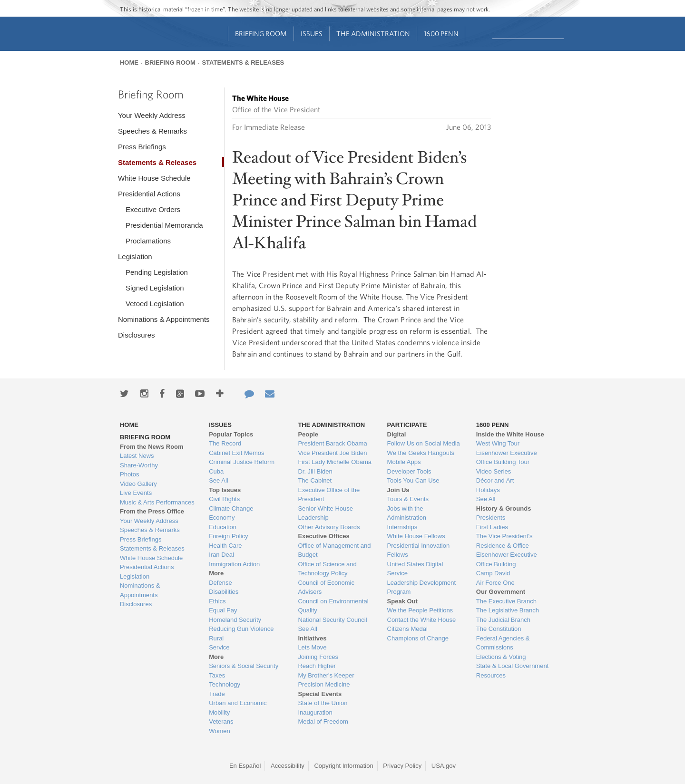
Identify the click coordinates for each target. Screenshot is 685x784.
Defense (220, 583)
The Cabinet (315, 480)
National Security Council (332, 620)
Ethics (217, 601)
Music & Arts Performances (157, 502)
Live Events (136, 493)
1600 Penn (441, 34)
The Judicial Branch (503, 620)
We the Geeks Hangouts (421, 453)
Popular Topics (231, 434)
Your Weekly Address (152, 115)
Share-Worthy (139, 465)
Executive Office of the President (329, 495)
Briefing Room (261, 34)
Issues (312, 34)
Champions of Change (418, 638)
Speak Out (402, 601)
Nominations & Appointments (164, 319)
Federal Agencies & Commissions (503, 643)
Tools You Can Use (413, 480)
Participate (407, 425)
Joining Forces (318, 657)
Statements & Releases (243, 63)
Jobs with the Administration (407, 513)
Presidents (491, 518)
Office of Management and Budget (334, 550)
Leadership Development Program (422, 587)
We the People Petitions (420, 610)
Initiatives (312, 638)
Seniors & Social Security (244, 666)
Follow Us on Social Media (424, 443)
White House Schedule (154, 178)
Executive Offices (323, 536)
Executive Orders (153, 209)
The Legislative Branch (508, 610)
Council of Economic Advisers (326, 587)
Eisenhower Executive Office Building (507, 559)
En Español (245, 766)
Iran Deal (221, 555)
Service (219, 647)
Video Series (494, 471)
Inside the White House (510, 434)
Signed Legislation (155, 288)
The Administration (373, 34)
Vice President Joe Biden (332, 453)
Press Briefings (142, 147)
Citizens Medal (407, 629)
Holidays (488, 490)
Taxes (217, 675)
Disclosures (137, 335)
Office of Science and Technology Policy (327, 569)
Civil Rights (224, 499)
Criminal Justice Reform (242, 462)
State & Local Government (512, 666)
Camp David (493, 573)
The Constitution (499, 629)
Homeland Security (235, 620)
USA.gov (444, 766)
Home (129, 63)
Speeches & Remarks (152, 131)
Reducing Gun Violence (241, 629)
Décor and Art (495, 480)
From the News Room (152, 447)
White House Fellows (416, 536)
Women (220, 731)
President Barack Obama (332, 443)
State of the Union (323, 703)
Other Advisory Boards (329, 527)
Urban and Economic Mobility (238, 708)
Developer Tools (409, 471)
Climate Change (231, 508)
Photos (129, 474)
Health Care (225, 546)
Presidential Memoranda (164, 225)
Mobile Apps (404, 462)
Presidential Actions (149, 194)
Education (223, 527)
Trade (217, 694)
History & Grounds (504, 508)
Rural (216, 638)
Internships (402, 527)
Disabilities (224, 592)
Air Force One (495, 583)
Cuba (216, 471)
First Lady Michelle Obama (335, 462)
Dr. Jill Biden (315, 471)
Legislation (135, 256)
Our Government (501, 592)
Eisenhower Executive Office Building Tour (507, 458)
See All (218, 480)
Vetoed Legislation (155, 304)
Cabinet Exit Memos (236, 453)
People (308, 434)
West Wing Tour (498, 443)
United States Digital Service (415, 569)
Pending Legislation (157, 272)
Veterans (221, 721)
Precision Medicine (324, 684)
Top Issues (225, 490)
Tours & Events (408, 499)
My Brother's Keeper (326, 675)
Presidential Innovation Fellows (419, 550)
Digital (397, 434)
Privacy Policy (402, 766)
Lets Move (312, 647)
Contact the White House (422, 620)
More (216, 573)
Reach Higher (317, 666)
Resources (491, 675)
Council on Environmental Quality (333, 606)
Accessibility (288, 766)
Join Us (398, 490)
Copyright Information (343, 766)
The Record (225, 443)
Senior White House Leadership (325, 513)
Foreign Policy (228, 536)
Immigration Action (234, 564)
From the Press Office (152, 511)
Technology (225, 684)
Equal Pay (223, 610)
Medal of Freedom (323, 721)
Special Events (320, 694)
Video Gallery (138, 484)
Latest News (137, 456)
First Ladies (492, 527)
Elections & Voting (501, 657)
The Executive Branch (506, 601)
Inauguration (315, 712)
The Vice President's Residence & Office (504, 541)
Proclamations (148, 241)
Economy (222, 518)
